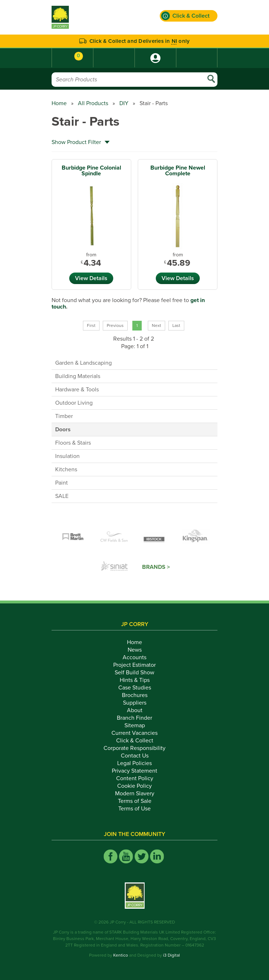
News (135, 650)
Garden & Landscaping (83, 363)
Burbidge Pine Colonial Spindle (91, 171)
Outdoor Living (74, 403)
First (91, 325)
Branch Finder (134, 718)
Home (59, 103)
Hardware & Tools (77, 390)
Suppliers (135, 703)
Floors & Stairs (73, 443)
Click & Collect (135, 741)
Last (176, 325)
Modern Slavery (135, 794)
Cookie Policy (134, 786)
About (135, 710)
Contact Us (135, 756)
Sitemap (135, 725)
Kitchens (66, 469)
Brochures (135, 695)
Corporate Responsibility (134, 748)
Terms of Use (134, 809)
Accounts (134, 657)
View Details (91, 278)
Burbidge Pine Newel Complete (178, 171)
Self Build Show (134, 673)
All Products (93, 103)
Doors (63, 430)
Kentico (121, 955)
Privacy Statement (134, 771)
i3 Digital (171, 955)
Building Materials (78, 376)
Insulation (67, 456)
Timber (64, 416)
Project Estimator (134, 665)
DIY (124, 103)
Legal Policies (134, 763)
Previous (115, 325)
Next (156, 325)
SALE (62, 496)
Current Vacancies (134, 733)
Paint (61, 483)
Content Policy (135, 778)
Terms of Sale (135, 801)
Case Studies (135, 688)
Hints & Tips (135, 680)
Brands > (156, 567)
